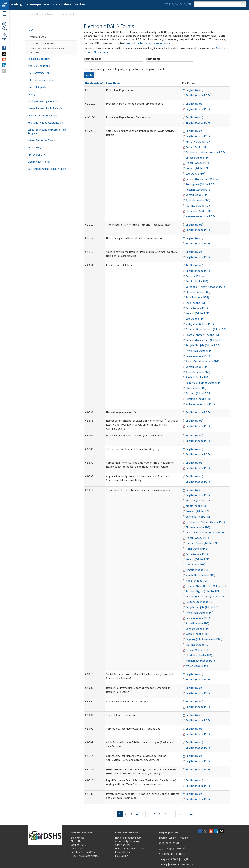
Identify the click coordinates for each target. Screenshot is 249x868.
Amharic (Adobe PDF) (198, 141)
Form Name (153, 59)
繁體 (169, 843)
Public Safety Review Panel (42, 115)
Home (30, 14)
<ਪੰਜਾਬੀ (181, 848)
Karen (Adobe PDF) (197, 308)
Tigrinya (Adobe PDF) (198, 205)
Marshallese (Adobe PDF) (200, 575)
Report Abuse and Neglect (85, 856)
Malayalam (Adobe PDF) (200, 324)
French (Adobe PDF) (197, 163)
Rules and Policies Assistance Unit (46, 123)
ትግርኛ (186, 864)
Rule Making (121, 856)
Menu (4, 14)
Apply (89, 75)
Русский (183, 838)
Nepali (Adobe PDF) (197, 581)
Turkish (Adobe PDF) (198, 650)
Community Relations (39, 59)
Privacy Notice (123, 852)
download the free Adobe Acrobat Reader (147, 43)
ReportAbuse (4, 36)
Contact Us (77, 849)
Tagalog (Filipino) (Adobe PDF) (204, 383)
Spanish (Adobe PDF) (198, 200)
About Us (76, 841)
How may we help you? (177, 4)
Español (173, 838)
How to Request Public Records (45, 108)
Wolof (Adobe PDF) (197, 666)
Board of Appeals (37, 87)
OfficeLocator (4, 26)
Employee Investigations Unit (44, 101)
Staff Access (78, 838)
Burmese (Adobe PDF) (198, 517)
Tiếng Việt (164, 859)
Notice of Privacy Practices (130, 849)
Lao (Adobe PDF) (195, 173)
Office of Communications (42, 80)
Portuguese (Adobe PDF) (200, 184)
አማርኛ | (175, 859)
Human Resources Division (42, 140)
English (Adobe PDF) (198, 95)
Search (243, 4)
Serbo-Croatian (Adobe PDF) (202, 361)
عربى (162, 848)
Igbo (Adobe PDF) (196, 303)
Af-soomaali (165, 854)
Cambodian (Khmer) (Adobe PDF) (205, 152)
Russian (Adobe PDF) (198, 190)
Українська (179, 854)
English (163, 838)
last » (192, 814)
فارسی (184, 859)
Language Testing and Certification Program (47, 131)
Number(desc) (94, 83)
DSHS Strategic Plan (39, 73)
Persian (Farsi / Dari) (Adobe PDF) (205, 179)
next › (181, 814)
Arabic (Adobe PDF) (197, 147)
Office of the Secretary (46, 14)
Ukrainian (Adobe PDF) (199, 211)
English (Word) (194, 90)
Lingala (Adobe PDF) (198, 570)
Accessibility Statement (128, 841)
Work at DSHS (78, 845)
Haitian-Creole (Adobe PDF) (202, 543)
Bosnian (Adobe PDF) (198, 511)
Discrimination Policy (39, 162)
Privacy (32, 94)
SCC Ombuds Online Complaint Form (47, 169)
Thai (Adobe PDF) (196, 388)
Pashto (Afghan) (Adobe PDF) (203, 335)
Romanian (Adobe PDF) (199, 351)
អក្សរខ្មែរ (171, 848)
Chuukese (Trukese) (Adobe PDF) (205, 532)
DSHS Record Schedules (42, 43)
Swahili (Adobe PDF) (197, 377)
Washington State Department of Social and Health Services (48, 4)
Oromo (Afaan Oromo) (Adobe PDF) (207, 329)
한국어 (177, 843)
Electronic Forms (37, 37)
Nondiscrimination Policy (128, 838)
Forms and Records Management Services (47, 50)
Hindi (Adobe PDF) (196, 549)
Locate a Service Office (83, 852)
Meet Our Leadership (39, 66)
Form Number (92, 59)
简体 (162, 843)
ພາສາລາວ (175, 864)
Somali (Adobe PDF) (197, 195)
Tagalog (163, 864)
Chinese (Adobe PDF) (198, 158)
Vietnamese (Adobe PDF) (200, 216)
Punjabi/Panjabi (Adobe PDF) (203, 345)
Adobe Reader (123, 845)
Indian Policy (34, 147)
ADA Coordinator (37, 155)
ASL (193, 864)
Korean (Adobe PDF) (197, 168)
